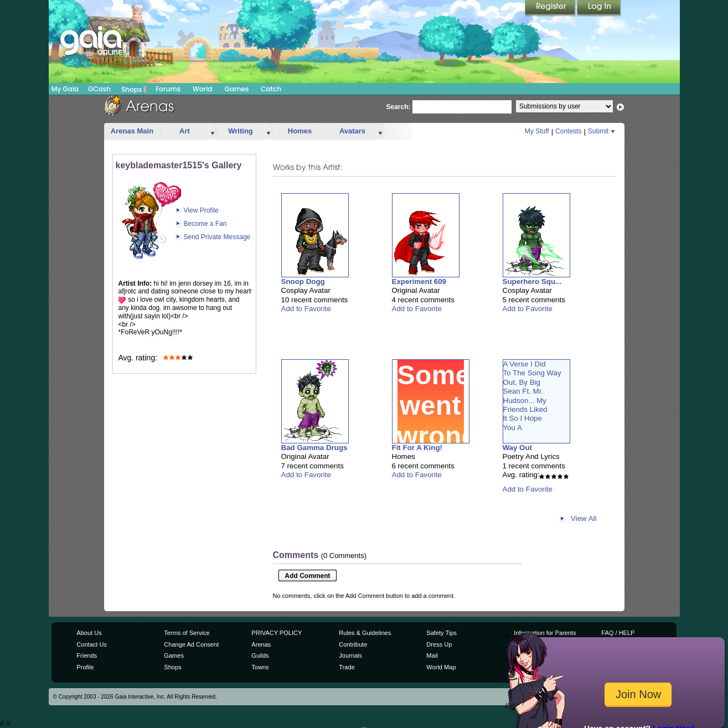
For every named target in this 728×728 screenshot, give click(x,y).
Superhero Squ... (532, 282)
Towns (260, 667)
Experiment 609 (419, 282)
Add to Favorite (306, 309)
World (203, 89)
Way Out (518, 448)
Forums (168, 89)
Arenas (261, 644)
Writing (241, 131)
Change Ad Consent (191, 644)
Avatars (352, 131)
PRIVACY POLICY (277, 633)
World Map (441, 667)
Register (551, 8)
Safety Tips (442, 633)
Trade (347, 667)
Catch (271, 89)
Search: (399, 107)
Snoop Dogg (303, 282)
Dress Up (439, 644)
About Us (89, 633)
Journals (350, 655)
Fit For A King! (417, 448)
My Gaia (65, 89)
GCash (99, 89)
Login (599, 8)
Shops (134, 89)
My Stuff (537, 131)
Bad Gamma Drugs (314, 448)
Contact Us (92, 644)
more (213, 131)
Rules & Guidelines (365, 633)
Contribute (353, 644)
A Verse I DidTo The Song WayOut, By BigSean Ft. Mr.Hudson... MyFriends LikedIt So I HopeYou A (532, 396)
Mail (432, 655)
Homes (300, 131)
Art (185, 131)
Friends (87, 655)
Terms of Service (187, 633)
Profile (85, 667)
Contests (568, 131)
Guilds (260, 655)
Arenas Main (132, 131)
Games (237, 89)
